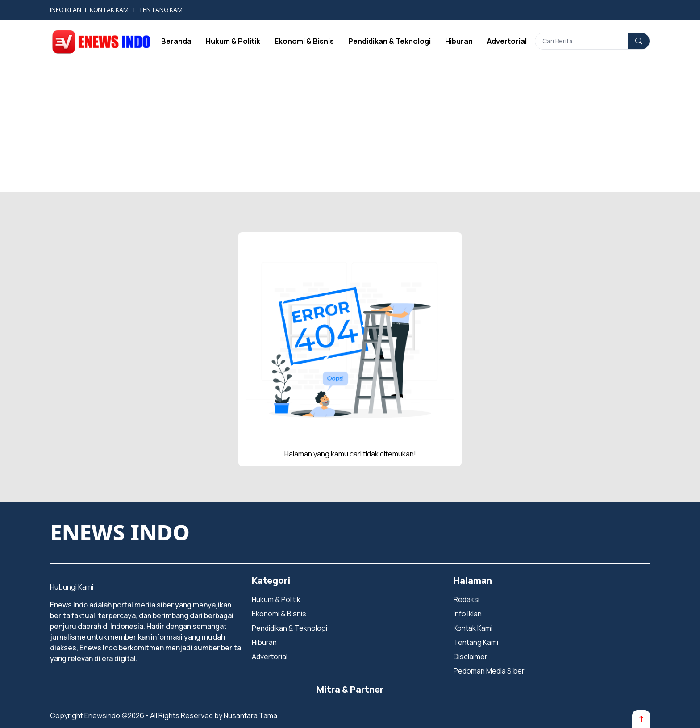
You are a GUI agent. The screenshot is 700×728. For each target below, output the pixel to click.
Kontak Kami (473, 628)
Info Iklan (468, 614)
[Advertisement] (350, 130)
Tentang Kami (476, 642)
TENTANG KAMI (161, 10)
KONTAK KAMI (110, 10)
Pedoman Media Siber (489, 671)
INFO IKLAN (66, 10)
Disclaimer (471, 657)
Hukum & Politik (233, 41)
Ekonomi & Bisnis (304, 41)
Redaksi (467, 599)
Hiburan (459, 41)
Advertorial (507, 41)
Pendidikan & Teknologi (390, 41)
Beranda (176, 41)
